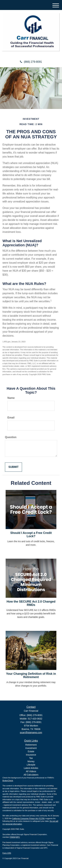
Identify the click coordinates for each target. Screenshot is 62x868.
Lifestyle (31, 765)
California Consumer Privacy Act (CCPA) (28, 818)
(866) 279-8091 (31, 62)
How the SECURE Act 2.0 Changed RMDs (31, 603)
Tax (31, 758)
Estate (31, 751)
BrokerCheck (8, 781)
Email (11, 418)
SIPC (18, 837)
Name (11, 398)
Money (31, 761)
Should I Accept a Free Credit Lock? (31, 535)
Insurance (31, 755)
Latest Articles (31, 768)
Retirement (31, 745)
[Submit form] (13, 467)
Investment (31, 748)
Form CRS (7, 853)
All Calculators (31, 775)
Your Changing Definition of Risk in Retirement (31, 675)
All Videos (31, 771)
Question (11, 437)
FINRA (12, 837)
